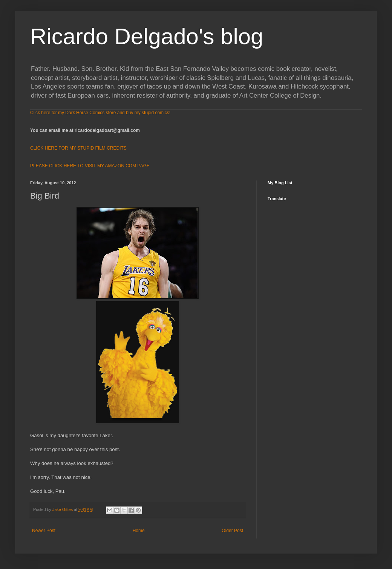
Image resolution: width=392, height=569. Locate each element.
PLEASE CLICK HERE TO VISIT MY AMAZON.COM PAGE (90, 166)
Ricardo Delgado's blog (147, 36)
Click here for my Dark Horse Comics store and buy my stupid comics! (100, 113)
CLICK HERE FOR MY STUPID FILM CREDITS (78, 148)
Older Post (232, 531)
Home (139, 531)
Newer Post (44, 531)
